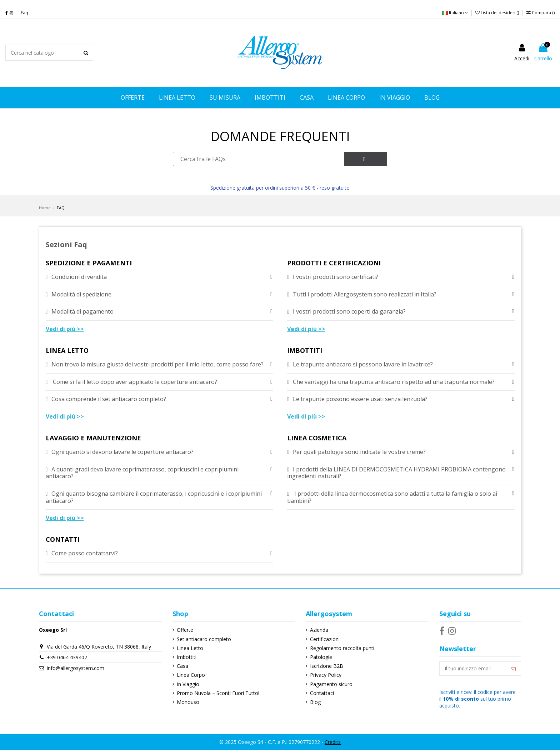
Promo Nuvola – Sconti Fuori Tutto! (218, 693)
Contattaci (322, 693)
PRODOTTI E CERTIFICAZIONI (334, 263)
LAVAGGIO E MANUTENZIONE (93, 438)
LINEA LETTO (67, 351)
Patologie (321, 657)
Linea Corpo (191, 675)
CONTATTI (63, 540)
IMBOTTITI (305, 351)
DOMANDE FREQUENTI (280, 136)
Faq (24, 13)
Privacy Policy (326, 675)
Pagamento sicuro (331, 684)
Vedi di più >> (65, 329)
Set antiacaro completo (204, 639)
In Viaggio (188, 684)
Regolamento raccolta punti (342, 648)
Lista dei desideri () (498, 13)
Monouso (188, 702)
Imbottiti (187, 657)
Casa (182, 666)
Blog (315, 702)
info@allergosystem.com (76, 668)
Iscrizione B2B (327, 666)
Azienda (319, 630)
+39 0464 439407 (67, 657)
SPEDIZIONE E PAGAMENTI (89, 263)
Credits (333, 742)
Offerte (185, 630)
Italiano (455, 13)
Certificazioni (325, 639)
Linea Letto (190, 648)
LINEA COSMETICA (317, 438)
